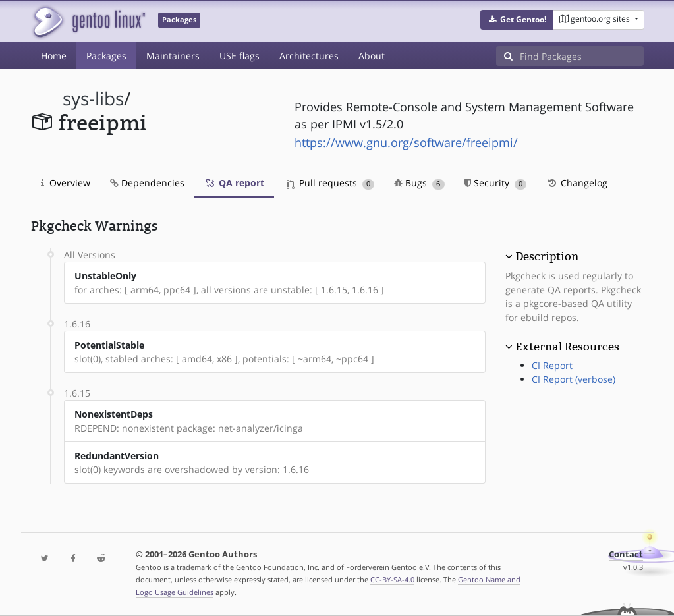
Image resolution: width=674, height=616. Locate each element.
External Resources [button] (567, 347)
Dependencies (147, 183)
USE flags (239, 56)
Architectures (309, 56)
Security (496, 183)
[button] (517, 20)
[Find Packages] (582, 56)
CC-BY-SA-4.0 (392, 579)
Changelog (577, 183)
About (372, 56)
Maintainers (173, 56)
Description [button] (547, 256)
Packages (106, 56)
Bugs (419, 183)
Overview (66, 183)
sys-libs (93, 98)
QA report (234, 183)
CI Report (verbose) (574, 379)
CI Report (552, 365)
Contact (626, 554)
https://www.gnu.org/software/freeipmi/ (406, 142)
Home (54, 56)
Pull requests (331, 183)
